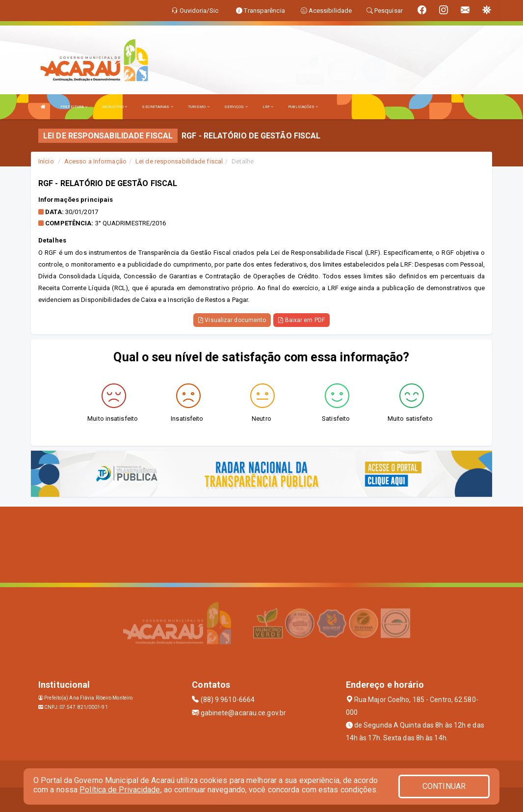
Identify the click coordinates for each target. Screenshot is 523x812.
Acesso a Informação (95, 161)
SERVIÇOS (236, 107)
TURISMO (199, 107)
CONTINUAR (444, 786)
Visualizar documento (232, 320)
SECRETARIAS (157, 107)
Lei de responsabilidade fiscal (179, 161)
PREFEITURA (74, 107)
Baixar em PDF (301, 320)
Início (46, 161)
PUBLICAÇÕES (303, 107)
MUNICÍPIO (115, 107)
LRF (268, 107)
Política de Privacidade (120, 790)
